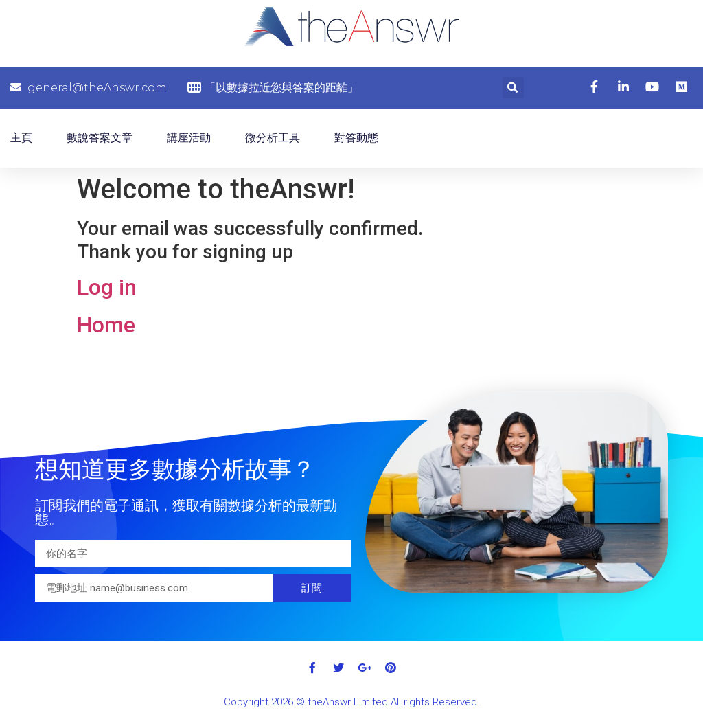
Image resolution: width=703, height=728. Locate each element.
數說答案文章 (100, 138)
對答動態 (356, 138)
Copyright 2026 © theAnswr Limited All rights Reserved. (352, 702)
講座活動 (189, 138)
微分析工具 (273, 138)
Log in (107, 287)
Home (106, 325)
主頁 (21, 138)
